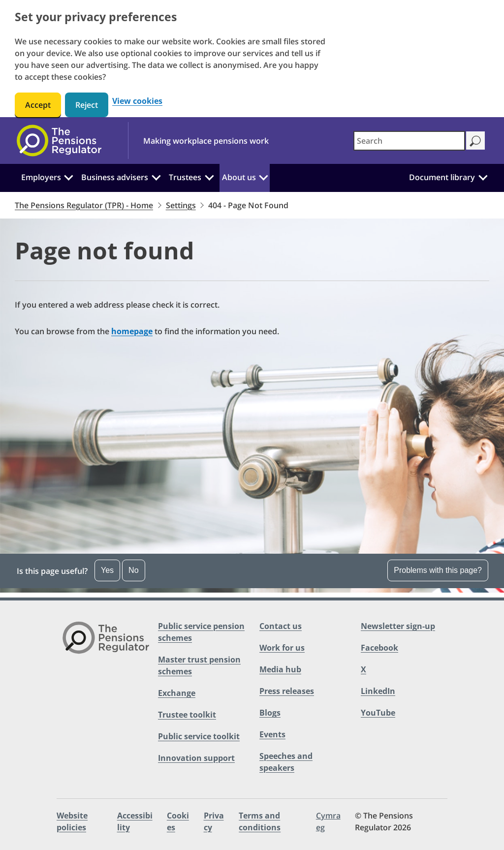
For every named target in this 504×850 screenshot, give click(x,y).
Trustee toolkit (187, 715)
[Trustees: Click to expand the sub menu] (209, 176)
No (133, 570)
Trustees (185, 177)
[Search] (475, 141)
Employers (41, 177)
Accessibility (135, 821)
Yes (107, 570)
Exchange (177, 693)
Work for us (282, 648)
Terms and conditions (260, 821)
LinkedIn (378, 691)
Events (272, 734)
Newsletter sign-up (398, 626)
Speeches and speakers (286, 762)
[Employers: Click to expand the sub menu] (69, 176)
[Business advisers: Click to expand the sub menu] (156, 176)
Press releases (287, 691)
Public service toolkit (199, 736)
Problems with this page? (438, 570)
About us (239, 177)
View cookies (137, 101)
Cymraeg (328, 821)
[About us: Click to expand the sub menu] (263, 176)
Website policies (72, 821)
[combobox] (409, 141)
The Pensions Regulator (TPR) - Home (84, 205)
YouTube (378, 713)
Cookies (178, 821)
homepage (132, 331)
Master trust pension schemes (199, 665)
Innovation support (196, 758)
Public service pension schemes (201, 632)
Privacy (214, 821)
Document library (442, 177)
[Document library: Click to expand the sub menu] (483, 176)
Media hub (280, 669)
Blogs (270, 713)
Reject (87, 105)
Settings (181, 205)
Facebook (379, 648)
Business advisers (115, 177)
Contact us (281, 626)
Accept (38, 105)
